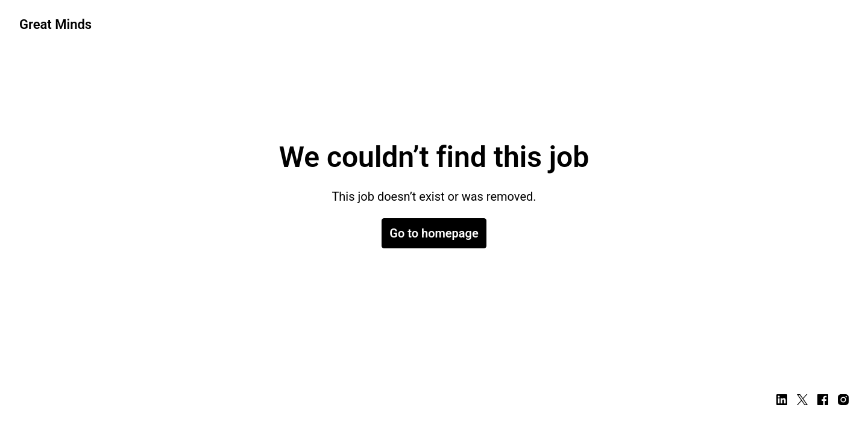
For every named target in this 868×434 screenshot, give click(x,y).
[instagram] (843, 400)
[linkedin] (782, 400)
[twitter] (802, 400)
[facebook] (823, 400)
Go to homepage (434, 233)
